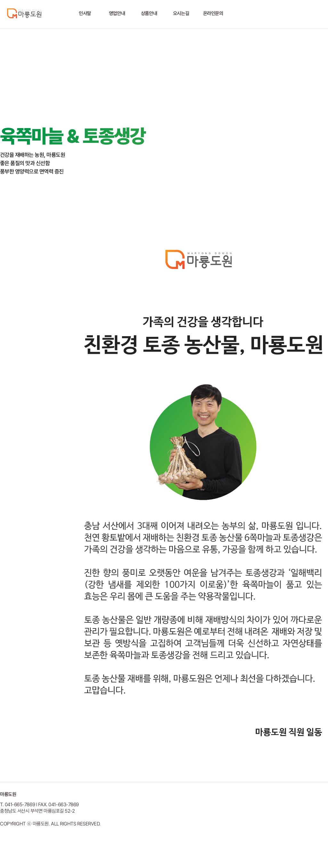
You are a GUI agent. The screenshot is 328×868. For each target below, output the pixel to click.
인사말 (85, 13)
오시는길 (181, 13)
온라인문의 (213, 13)
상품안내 (149, 13)
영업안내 (117, 13)
